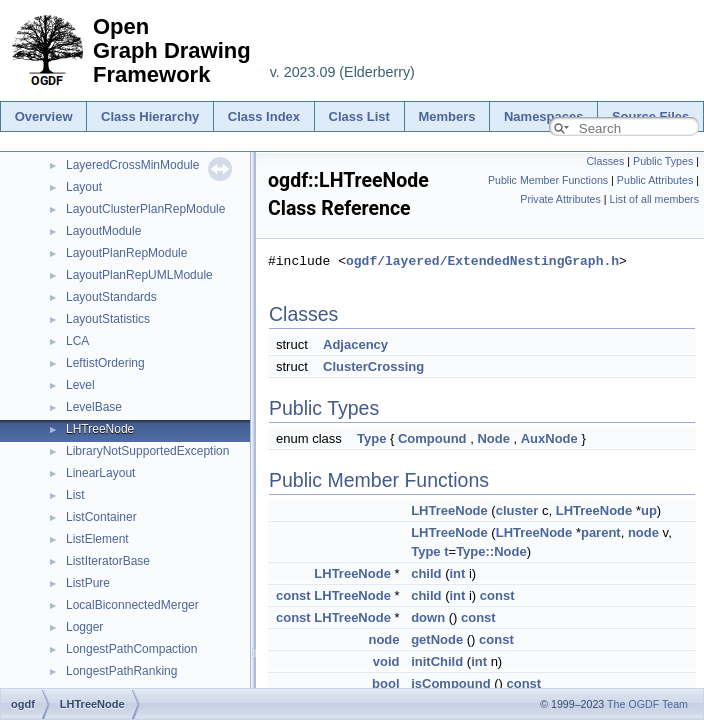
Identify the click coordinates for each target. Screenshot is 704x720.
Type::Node (491, 551)
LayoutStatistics (108, 319)
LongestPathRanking (121, 671)
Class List (359, 116)
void (386, 661)
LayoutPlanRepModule (126, 253)
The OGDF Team (647, 704)
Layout (84, 187)
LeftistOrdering (105, 363)
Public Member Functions (548, 180)
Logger (84, 627)
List (75, 495)
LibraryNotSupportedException (147, 451)
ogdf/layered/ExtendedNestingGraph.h (482, 261)
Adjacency (355, 344)
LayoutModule (103, 231)
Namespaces (544, 116)
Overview (44, 116)
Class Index (264, 116)
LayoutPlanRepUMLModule (139, 275)
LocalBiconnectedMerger (132, 605)
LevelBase (94, 407)
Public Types (663, 161)
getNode (437, 639)
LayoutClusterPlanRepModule (145, 209)
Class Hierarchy (150, 116)
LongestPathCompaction (131, 649)
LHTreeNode (100, 429)
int (457, 573)
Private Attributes (560, 199)
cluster (517, 510)
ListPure (88, 583)
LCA (77, 341)
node (643, 532)
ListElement (97, 539)
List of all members (654, 199)
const (293, 595)
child (426, 573)
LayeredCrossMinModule (132, 165)
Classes (605, 161)
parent (601, 532)
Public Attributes (655, 180)
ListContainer (101, 517)
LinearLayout (100, 473)
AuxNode (549, 438)
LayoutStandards (111, 297)
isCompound (450, 683)
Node (493, 438)
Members (446, 116)
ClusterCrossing (373, 366)
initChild (437, 661)
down (428, 617)
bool (385, 683)
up (649, 510)
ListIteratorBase (108, 561)
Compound (432, 438)
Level (80, 385)
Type (371, 438)
